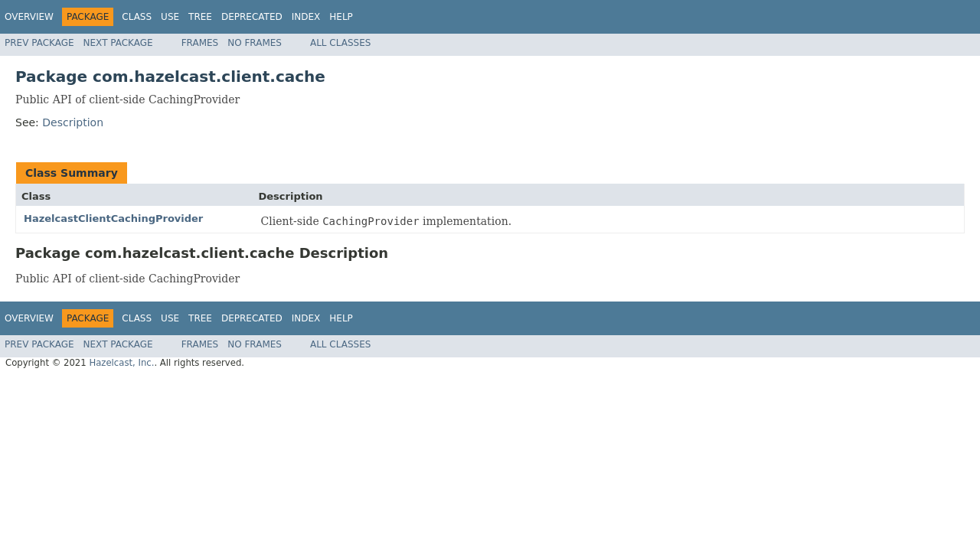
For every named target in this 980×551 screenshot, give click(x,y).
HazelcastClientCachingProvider (113, 218)
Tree (200, 17)
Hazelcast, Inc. (121, 363)
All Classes (340, 43)
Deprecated (252, 17)
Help (341, 17)
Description (73, 122)
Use (170, 17)
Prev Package (39, 43)
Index (306, 17)
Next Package (118, 43)
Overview (29, 17)
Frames (200, 43)
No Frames (255, 43)
